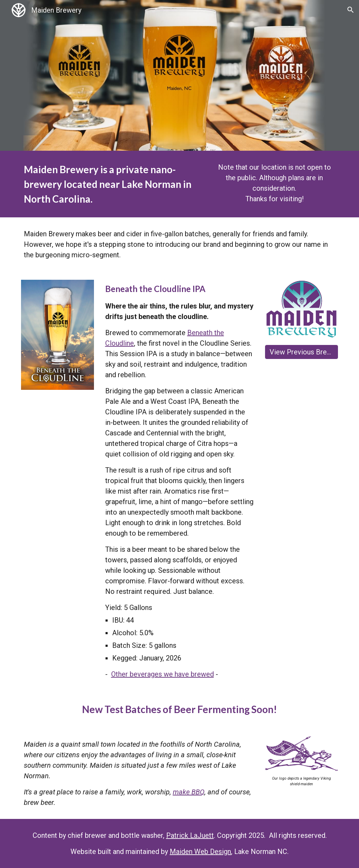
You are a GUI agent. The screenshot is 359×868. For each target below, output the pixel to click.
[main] (112, 184)
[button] (351, 10)
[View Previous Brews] (302, 352)
